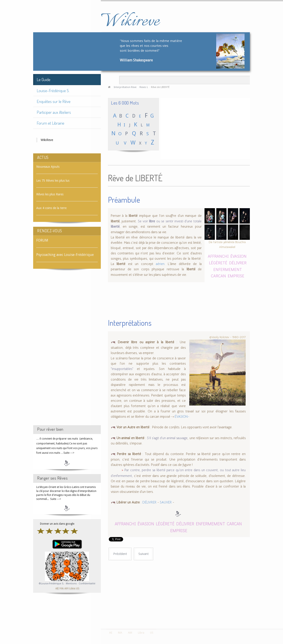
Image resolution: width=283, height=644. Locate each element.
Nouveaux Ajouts (48, 167)
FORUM (42, 240)
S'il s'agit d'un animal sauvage (167, 438)
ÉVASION (238, 256)
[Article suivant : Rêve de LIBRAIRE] (143, 554)
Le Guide (44, 79)
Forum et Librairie (51, 123)
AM (66, 588)
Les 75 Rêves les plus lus (53, 181)
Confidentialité (87, 584)
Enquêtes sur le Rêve (54, 101)
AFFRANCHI (218, 256)
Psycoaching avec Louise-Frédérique (65, 255)
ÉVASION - (182, 417)
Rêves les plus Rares (50, 194)
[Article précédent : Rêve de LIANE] (120, 554)
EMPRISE (236, 276)
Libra (72, 588)
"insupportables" (124, 369)
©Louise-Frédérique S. (51, 584)
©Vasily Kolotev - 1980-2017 (228, 337)
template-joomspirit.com (281, 612)
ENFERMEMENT (228, 269)
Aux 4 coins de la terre (51, 208)
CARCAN (218, 276)
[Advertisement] (67, 351)
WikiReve (47, 140)
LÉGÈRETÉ (218, 263)
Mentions (72, 584)
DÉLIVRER (238, 263)
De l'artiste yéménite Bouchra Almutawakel (227, 244)
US (77, 588)
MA (61, 588)
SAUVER (166, 502)
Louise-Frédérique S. (53, 91)
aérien (160, 264)
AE (57, 588)
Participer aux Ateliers (54, 112)
